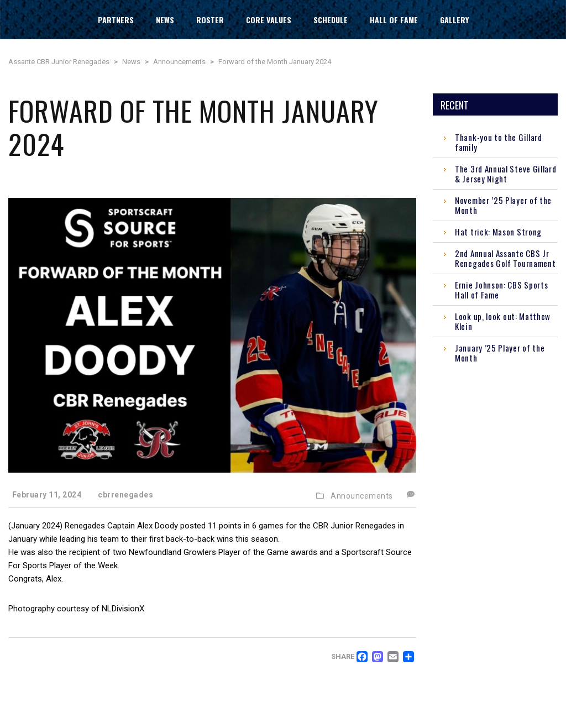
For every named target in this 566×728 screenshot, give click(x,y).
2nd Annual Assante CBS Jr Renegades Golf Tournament (505, 258)
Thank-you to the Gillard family (499, 142)
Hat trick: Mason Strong (498, 232)
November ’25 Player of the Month (503, 205)
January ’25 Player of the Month (500, 353)
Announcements (362, 496)
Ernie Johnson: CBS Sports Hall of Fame (502, 290)
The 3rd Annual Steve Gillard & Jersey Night (506, 174)
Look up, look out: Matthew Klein (503, 321)
